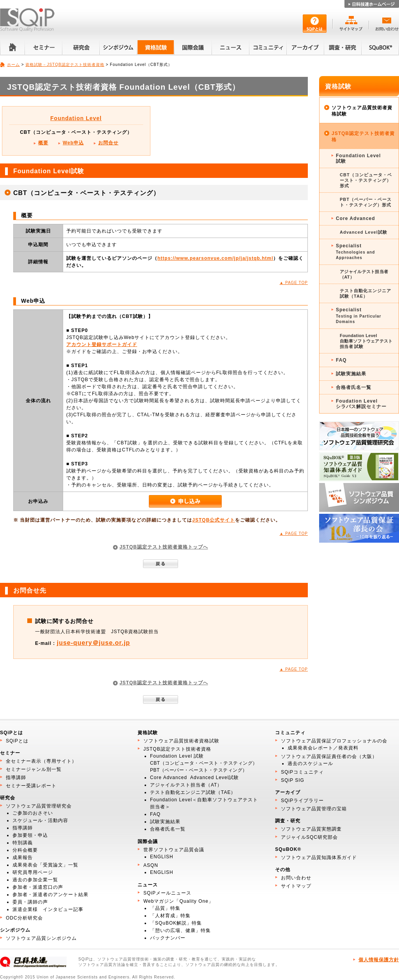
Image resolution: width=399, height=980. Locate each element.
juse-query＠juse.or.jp (94, 643)
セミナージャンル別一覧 (34, 769)
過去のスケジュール (310, 763)
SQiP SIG (293, 780)
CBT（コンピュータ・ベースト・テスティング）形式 (366, 180)
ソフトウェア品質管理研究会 (39, 806)
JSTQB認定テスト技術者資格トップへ (164, 547)
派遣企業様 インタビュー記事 (48, 909)
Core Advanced (356, 218)
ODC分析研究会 (24, 918)
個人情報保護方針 (379, 960)
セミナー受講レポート (31, 786)
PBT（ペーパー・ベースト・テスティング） (199, 770)
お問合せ (108, 143)
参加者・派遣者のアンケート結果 (50, 895)
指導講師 (16, 778)
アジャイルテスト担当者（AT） (364, 274)
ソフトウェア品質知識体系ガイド (319, 857)
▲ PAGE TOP (294, 283)
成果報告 (23, 857)
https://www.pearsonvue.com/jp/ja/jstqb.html (215, 258)
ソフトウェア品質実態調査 (311, 829)
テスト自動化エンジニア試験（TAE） (365, 293)
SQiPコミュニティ (302, 772)
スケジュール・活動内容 (40, 820)
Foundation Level (76, 118)
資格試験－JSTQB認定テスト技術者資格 (65, 65)
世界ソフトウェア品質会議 (174, 850)
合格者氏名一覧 (354, 387)
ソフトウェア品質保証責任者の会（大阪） (329, 756)
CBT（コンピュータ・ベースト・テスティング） (204, 763)
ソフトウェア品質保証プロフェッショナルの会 (334, 741)
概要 (43, 143)
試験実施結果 (351, 374)
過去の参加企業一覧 (35, 880)
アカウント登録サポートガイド (102, 344)
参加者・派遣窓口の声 (38, 887)
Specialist (365, 252)
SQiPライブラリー (302, 801)
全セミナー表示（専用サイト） (41, 761)
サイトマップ (296, 886)
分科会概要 (25, 850)
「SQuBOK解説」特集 (176, 923)
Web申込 (73, 143)
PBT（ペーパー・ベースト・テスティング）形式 (366, 202)
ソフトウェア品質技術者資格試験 (362, 111)
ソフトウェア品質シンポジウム (41, 938)
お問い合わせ (296, 878)
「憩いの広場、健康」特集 (180, 930)
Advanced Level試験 (364, 232)
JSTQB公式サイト (214, 520)
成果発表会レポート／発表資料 (323, 748)
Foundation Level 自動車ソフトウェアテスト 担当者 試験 (366, 341)
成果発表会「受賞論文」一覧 (45, 865)
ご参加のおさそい (33, 813)
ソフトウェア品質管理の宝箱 (314, 809)
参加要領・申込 (30, 835)
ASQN (151, 865)
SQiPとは (17, 741)
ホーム (13, 65)
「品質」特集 (165, 908)
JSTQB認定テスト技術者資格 (363, 137)
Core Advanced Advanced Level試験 (194, 778)
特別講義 (23, 843)
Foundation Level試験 (358, 158)
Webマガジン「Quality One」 (178, 901)
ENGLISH (162, 857)
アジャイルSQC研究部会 (309, 837)
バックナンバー (168, 938)
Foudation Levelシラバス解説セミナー (361, 404)
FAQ (341, 360)
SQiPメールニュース (167, 893)
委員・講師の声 (30, 902)
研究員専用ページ (33, 872)
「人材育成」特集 (170, 916)
